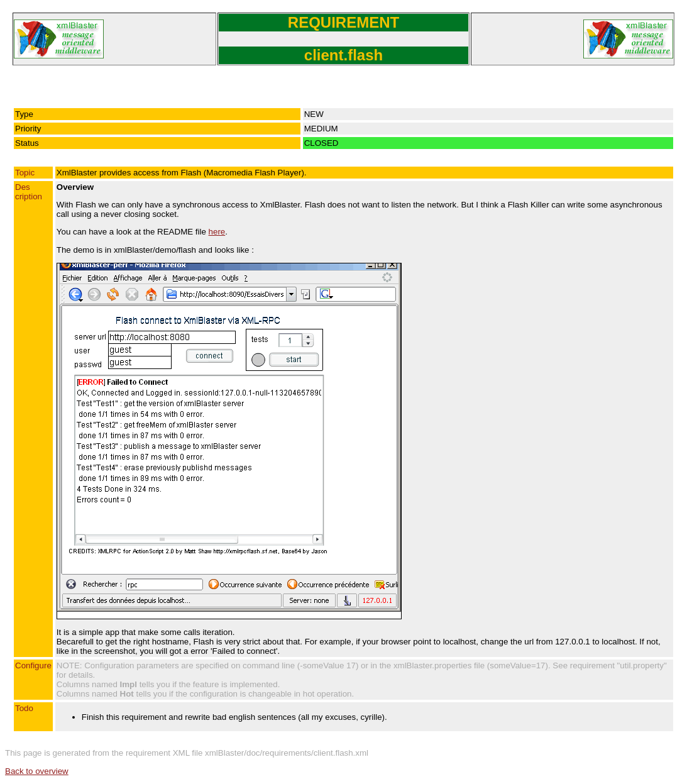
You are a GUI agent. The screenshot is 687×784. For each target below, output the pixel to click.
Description (29, 192)
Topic (25, 173)
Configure (33, 665)
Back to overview (37, 771)
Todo (24, 708)
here (217, 232)
